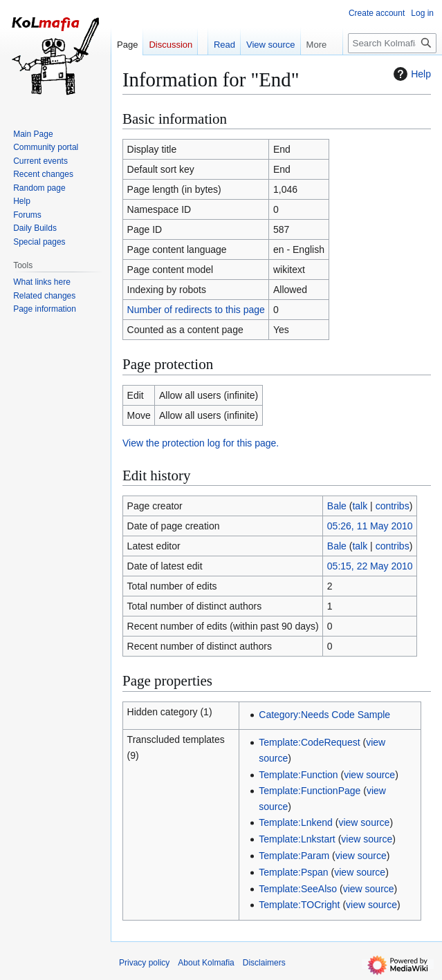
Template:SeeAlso (298, 889)
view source (369, 775)
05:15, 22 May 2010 (370, 566)
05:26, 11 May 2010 (370, 526)
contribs (393, 506)
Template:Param (294, 856)
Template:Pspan (293, 872)
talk (360, 506)
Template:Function (298, 775)
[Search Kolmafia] (392, 43)
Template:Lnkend (296, 822)
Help (411, 74)
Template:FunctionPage (310, 791)
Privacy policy (144, 963)
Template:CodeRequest (309, 742)
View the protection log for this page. (201, 443)
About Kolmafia (206, 963)
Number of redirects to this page (196, 310)
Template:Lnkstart (297, 839)
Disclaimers (264, 963)
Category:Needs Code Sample (324, 715)
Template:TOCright (299, 905)
